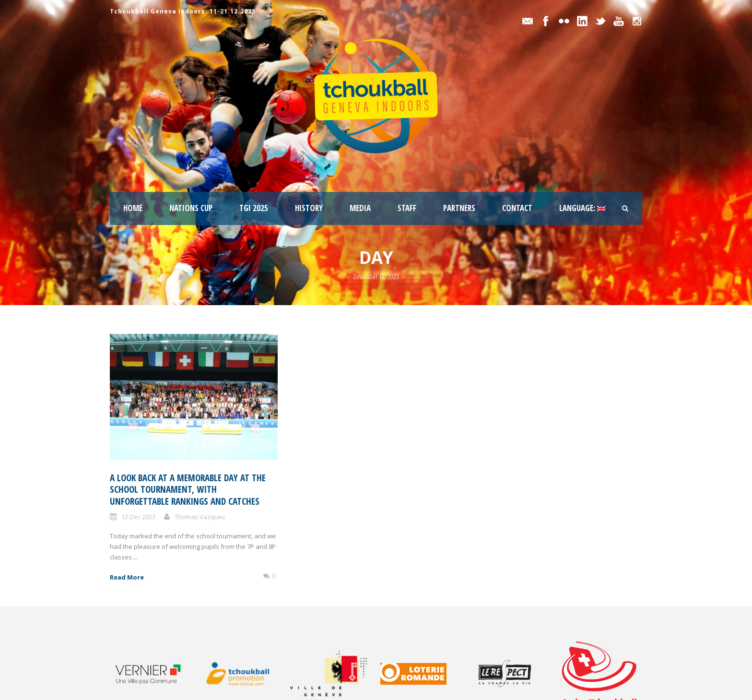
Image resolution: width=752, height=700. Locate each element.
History (309, 208)
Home (133, 208)
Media (360, 208)
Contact (517, 208)
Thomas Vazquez (200, 517)
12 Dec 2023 (138, 517)
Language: (582, 208)
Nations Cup (191, 208)
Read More (127, 577)
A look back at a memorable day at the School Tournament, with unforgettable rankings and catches (188, 490)
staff (407, 208)
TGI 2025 (254, 208)
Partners (459, 208)
